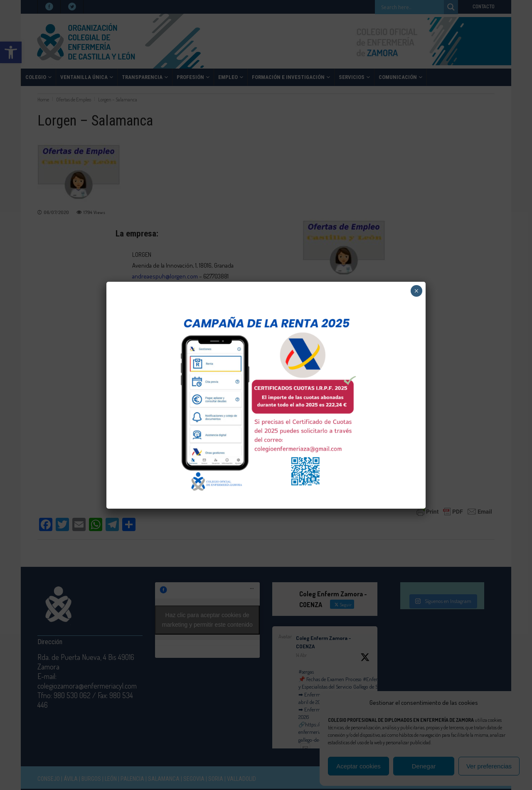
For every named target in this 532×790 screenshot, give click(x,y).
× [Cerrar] (416, 291)
